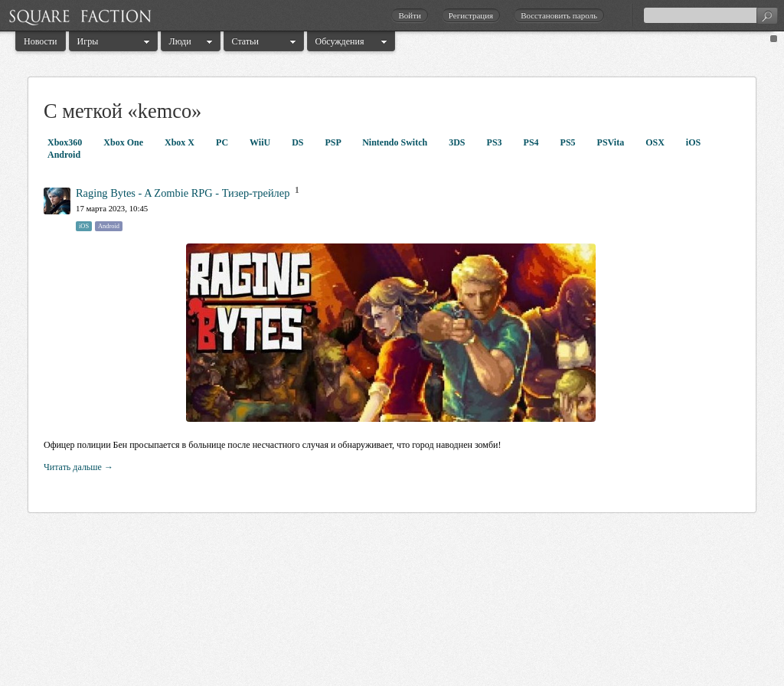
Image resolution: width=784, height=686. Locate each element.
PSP (335, 142)
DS (299, 142)
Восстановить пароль (559, 15)
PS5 (569, 142)
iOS (693, 142)
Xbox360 (66, 142)
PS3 (496, 142)
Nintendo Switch (396, 142)
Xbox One (124, 142)
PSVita (612, 142)
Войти (409, 15)
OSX (656, 142)
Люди (180, 41)
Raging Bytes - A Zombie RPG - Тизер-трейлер (183, 193)
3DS (458, 142)
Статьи (245, 41)
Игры (88, 41)
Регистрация (471, 15)
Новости (41, 41)
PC (223, 142)
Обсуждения (340, 41)
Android (64, 155)
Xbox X (181, 142)
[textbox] (710, 15)
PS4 (532, 142)
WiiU (261, 142)
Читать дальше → (78, 467)
